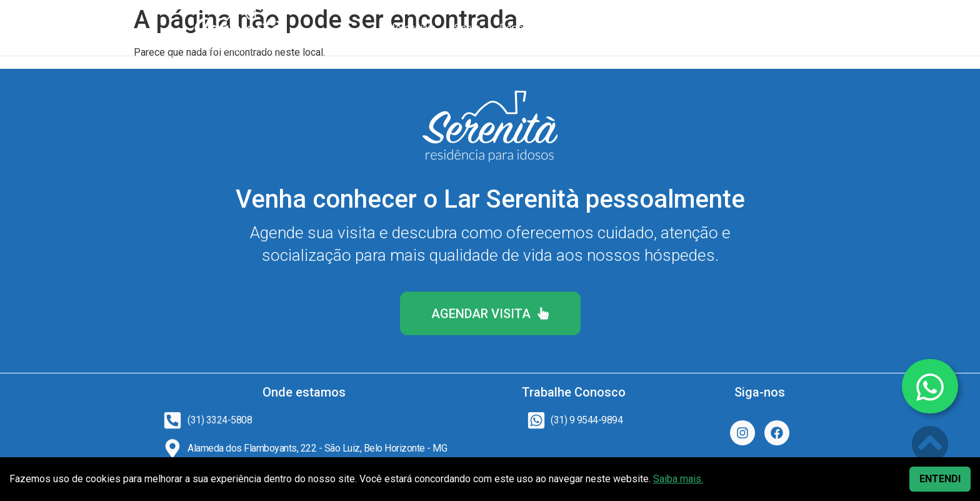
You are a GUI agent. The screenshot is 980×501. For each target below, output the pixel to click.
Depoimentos (529, 28)
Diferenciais (409, 28)
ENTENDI (940, 479)
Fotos (590, 28)
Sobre (467, 28)
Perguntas (644, 28)
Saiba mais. (678, 479)
